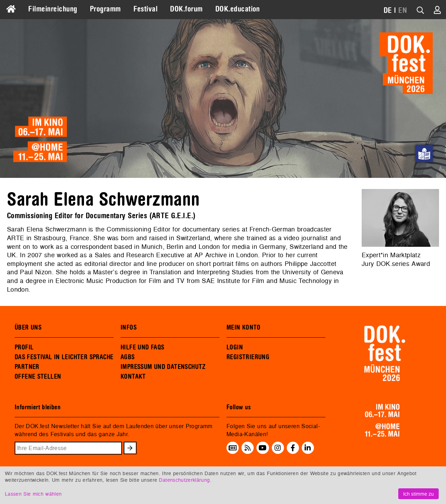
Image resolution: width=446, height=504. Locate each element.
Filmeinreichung (53, 9)
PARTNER (27, 367)
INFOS (129, 328)
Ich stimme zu (418, 494)
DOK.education (238, 9)
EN (403, 10)
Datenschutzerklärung (184, 480)
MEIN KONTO (244, 328)
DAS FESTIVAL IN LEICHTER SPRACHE (64, 357)
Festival (146, 9)
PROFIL (24, 347)
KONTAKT (133, 377)
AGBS (128, 357)
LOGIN (235, 347)
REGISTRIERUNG (248, 357)
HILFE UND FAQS (142, 347)
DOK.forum (186, 9)
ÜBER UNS (28, 328)
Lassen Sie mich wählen (33, 494)
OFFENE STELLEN (38, 377)
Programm (105, 9)
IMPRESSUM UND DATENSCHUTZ (163, 367)
